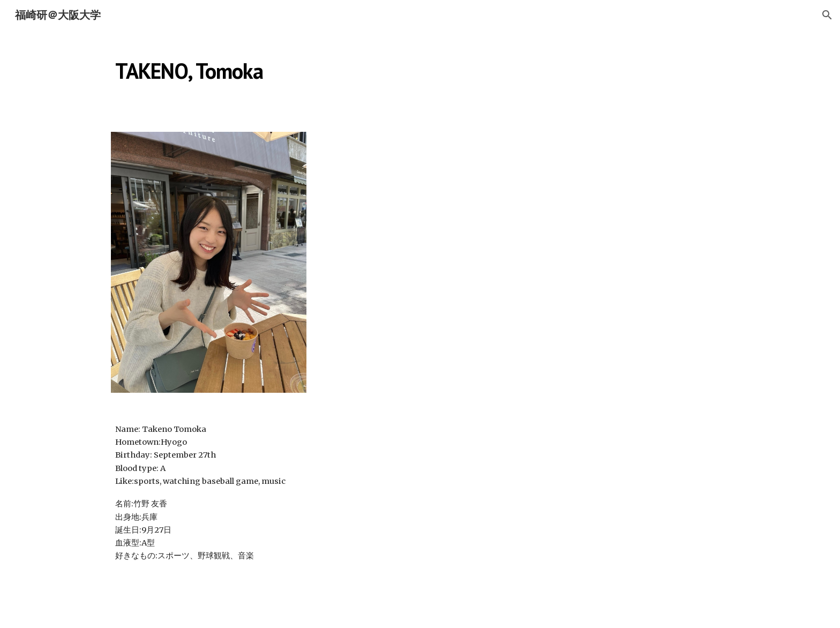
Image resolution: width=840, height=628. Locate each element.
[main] (314, 67)
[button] (827, 15)
